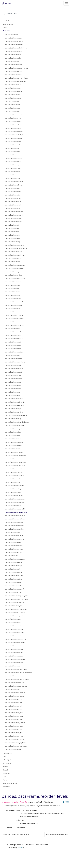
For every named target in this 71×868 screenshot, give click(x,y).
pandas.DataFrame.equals (14, 429)
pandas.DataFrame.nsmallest (15, 526)
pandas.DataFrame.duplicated (15, 425)
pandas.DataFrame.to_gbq (14, 733)
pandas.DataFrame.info (13, 689)
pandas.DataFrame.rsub (13, 202)
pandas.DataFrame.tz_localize (15, 616)
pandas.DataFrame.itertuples (15, 135)
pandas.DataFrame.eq (12, 242)
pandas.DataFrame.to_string (14, 739)
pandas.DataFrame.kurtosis (14, 339)
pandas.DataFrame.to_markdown (16, 746)
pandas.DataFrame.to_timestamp (16, 609)
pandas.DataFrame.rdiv (13, 208)
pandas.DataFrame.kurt (13, 335)
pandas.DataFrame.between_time (16, 415)
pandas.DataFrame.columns (14, 41)
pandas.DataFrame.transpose (15, 559)
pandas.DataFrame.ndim (13, 58)
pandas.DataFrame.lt (12, 225)
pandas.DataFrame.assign (14, 566)
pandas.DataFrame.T (12, 556)
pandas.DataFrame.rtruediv (14, 212)
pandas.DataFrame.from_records (16, 686)
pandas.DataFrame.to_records (15, 736)
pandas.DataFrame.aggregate (15, 265)
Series (5, 27)
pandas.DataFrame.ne (12, 238)
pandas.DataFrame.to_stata (14, 729)
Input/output (7, 21)
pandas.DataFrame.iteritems (14, 125)
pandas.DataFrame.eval (13, 332)
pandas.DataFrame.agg (13, 262)
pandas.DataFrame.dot (13, 195)
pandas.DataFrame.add (13, 168)
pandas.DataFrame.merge (14, 572)
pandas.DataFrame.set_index (15, 475)
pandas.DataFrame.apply (13, 252)
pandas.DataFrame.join (13, 569)
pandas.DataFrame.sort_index (15, 519)
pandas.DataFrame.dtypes (14, 45)
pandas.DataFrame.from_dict (15, 683)
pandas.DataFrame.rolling (14, 275)
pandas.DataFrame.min (13, 355)
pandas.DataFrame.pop (13, 142)
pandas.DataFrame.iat (12, 105)
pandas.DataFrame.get (13, 151)
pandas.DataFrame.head (13, 98)
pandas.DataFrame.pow (13, 192)
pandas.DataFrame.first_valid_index (17, 596)
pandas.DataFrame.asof (13, 582)
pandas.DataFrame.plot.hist (14, 646)
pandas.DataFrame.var (13, 395)
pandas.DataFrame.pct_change (15, 362)
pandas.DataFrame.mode (13, 359)
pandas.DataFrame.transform (15, 268)
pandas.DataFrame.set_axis (14, 472)
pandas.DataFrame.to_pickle (14, 696)
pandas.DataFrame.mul (13, 175)
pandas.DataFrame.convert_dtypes (17, 78)
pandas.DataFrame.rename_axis (16, 462)
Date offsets (7, 763)
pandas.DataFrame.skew (13, 385)
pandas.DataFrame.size (13, 61)
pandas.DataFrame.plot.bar (14, 629)
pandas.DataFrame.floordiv (14, 185)
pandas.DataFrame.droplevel (15, 502)
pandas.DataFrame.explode (14, 546)
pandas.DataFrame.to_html (14, 719)
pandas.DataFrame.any (13, 292)
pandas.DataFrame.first (13, 435)
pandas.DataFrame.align (13, 409)
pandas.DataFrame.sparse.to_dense (17, 679)
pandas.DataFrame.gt (12, 228)
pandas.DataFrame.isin (13, 155)
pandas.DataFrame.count (13, 305)
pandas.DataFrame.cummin (14, 315)
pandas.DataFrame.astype (14, 75)
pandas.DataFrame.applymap (15, 255)
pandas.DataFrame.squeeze (14, 549)
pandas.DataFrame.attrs (13, 619)
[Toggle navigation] (66, 3)
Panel (4, 756)
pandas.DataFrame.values (14, 51)
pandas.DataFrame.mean (13, 349)
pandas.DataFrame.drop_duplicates (17, 422)
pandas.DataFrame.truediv (14, 182)
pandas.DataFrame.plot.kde (14, 649)
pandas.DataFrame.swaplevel (15, 529)
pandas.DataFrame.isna (13, 88)
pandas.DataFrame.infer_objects (16, 81)
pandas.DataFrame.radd (13, 198)
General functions (8, 24)
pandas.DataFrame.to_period (15, 606)
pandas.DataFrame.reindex (14, 452)
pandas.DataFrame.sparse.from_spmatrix (19, 673)
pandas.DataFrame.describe (14, 325)
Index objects (7, 760)
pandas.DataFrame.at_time (14, 412)
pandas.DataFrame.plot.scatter (15, 659)
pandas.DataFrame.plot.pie (14, 656)
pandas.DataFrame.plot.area (14, 626)
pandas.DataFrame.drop (13, 419)
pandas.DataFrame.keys (13, 128)
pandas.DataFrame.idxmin (14, 445)
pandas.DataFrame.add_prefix (15, 402)
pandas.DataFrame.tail (13, 145)
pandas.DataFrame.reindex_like (15, 455)
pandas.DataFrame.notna (13, 91)
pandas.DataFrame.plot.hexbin (15, 643)
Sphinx (20, 847)
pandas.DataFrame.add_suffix (15, 405)
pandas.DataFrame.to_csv (14, 699)
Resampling (6, 773)
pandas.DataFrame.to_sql (13, 706)
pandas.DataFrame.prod (13, 365)
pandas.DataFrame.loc (13, 108)
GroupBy (6, 770)
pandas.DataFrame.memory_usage (16, 68)
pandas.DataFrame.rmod (13, 218)
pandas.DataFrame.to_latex (14, 726)
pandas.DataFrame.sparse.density (16, 669)
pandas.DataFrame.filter (13, 432)
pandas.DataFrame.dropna (14, 489)
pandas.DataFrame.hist (13, 666)
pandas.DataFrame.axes (13, 55)
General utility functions (10, 783)
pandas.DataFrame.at (12, 101)
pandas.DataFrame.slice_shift (15, 589)
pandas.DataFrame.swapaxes (15, 539)
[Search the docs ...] (35, 14)
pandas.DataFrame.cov (13, 308)
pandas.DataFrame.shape (13, 65)
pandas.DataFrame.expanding (15, 278)
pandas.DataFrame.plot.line (14, 653)
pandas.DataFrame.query (13, 165)
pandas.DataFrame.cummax (14, 312)
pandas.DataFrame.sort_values (15, 516)
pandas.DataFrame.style (13, 749)
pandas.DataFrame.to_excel (14, 713)
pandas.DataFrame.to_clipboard (16, 743)
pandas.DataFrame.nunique (14, 399)
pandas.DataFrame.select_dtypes (16, 48)
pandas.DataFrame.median (14, 352)
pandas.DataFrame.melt (13, 542)
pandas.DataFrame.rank (13, 375)
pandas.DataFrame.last (13, 449)
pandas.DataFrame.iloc (13, 111)
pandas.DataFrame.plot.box (14, 636)
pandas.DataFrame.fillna (13, 492)
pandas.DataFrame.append (14, 562)
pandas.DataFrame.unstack (14, 536)
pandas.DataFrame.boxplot (14, 663)
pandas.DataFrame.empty (14, 71)
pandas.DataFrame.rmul (13, 205)
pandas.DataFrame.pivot (13, 506)
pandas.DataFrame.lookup (14, 138)
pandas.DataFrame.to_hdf (14, 703)
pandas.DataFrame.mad (13, 342)
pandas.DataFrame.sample (14, 469)
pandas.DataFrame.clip (13, 295)
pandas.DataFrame (11, 35)
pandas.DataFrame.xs (12, 148)
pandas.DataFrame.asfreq (14, 579)
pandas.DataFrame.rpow (13, 222)
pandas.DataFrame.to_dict (14, 709)
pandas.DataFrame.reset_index (15, 465)
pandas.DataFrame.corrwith (14, 302)
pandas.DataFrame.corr (13, 298)
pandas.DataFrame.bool (13, 95)
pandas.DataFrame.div (13, 178)
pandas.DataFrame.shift (13, 586)
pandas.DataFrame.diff (13, 329)
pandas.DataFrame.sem (13, 382)
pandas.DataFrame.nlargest (14, 522)
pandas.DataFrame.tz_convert (15, 612)
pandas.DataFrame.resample (15, 602)
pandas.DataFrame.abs (13, 285)
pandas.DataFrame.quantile (14, 372)
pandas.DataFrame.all (12, 289)
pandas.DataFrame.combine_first (16, 248)
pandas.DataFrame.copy (13, 85)
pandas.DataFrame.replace (14, 496)
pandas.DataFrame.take (13, 482)
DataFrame (6, 31)
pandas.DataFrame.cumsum (14, 322)
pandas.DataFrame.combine (14, 245)
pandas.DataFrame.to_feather (15, 723)
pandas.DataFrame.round (13, 379)
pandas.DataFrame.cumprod (15, 318)
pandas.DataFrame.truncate (14, 486)
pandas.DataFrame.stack (13, 532)
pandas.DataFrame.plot (13, 622)
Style (4, 777)
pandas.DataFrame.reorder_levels (16, 512)
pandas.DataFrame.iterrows (14, 132)
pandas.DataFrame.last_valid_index (17, 599)
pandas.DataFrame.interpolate (15, 499)
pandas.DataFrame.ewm (13, 282)
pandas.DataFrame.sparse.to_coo (16, 676)
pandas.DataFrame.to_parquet (15, 693)
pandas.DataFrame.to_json (14, 716)
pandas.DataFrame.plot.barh (15, 632)
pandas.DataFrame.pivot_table (15, 509)
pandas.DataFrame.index (13, 38)
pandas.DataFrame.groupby (14, 272)
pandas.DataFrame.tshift (13, 592)
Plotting (5, 780)
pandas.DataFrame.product (14, 369)
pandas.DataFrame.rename (14, 459)
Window (5, 767)
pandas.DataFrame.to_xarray (15, 552)
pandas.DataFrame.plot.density (15, 639)
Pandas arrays (7, 753)
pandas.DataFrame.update (14, 576)
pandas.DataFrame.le (12, 232)
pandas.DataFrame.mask (13, 161)
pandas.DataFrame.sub (13, 172)
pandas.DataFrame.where (14, 158)
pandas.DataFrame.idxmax (14, 442)
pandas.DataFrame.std (13, 392)
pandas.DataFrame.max (13, 345)
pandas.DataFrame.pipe (13, 258)
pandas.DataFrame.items (13, 121)
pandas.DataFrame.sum (13, 389)
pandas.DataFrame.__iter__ (14, 118)
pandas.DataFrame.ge (12, 235)
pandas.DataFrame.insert (13, 115)
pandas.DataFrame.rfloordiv (14, 215)
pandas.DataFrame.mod (13, 188)
